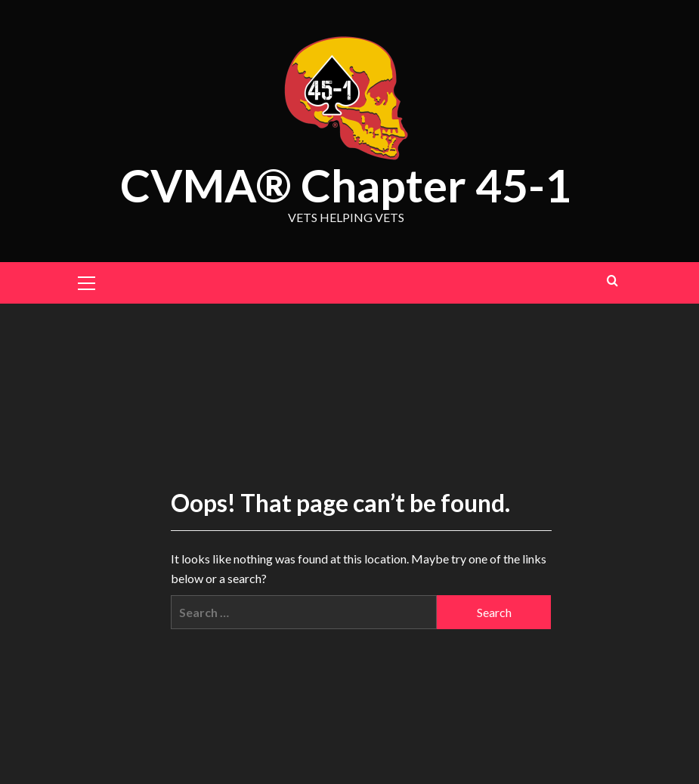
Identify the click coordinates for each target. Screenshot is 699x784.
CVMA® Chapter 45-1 (346, 185)
